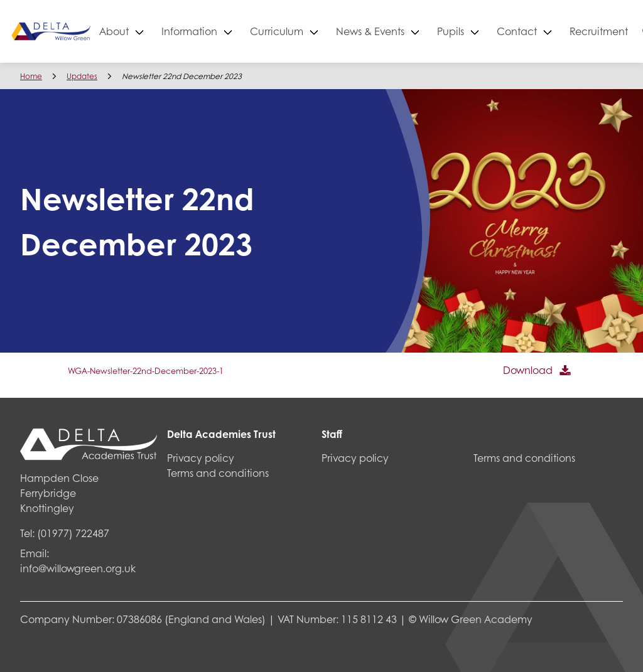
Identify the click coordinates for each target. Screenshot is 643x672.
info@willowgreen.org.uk (78, 568)
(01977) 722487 (73, 533)
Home (31, 76)
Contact (561, 31)
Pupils (495, 31)
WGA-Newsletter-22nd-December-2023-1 (146, 371)
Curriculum (321, 31)
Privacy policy (201, 458)
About (159, 31)
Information (234, 31)
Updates (82, 76)
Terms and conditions (218, 473)
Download (528, 370)
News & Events (415, 31)
